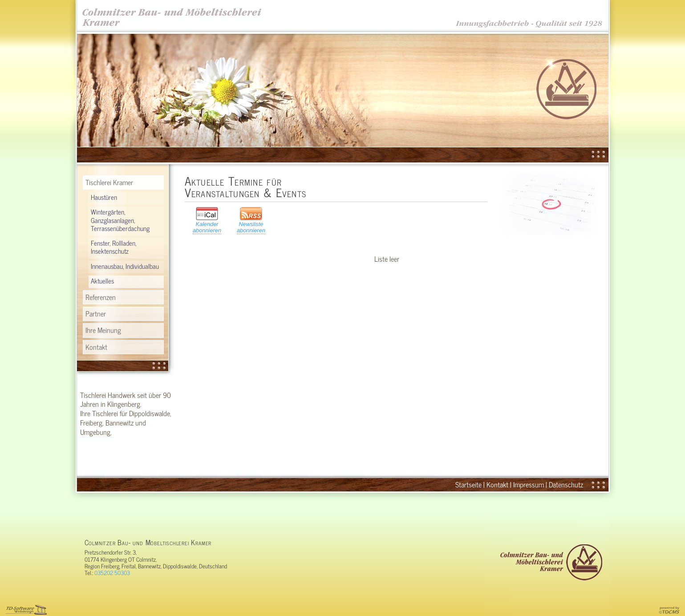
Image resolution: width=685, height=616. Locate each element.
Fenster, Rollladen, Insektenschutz (113, 247)
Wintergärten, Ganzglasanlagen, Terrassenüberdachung (120, 220)
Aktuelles (102, 281)
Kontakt (96, 347)
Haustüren (104, 197)
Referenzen (101, 297)
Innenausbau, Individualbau (125, 266)
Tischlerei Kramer (109, 182)
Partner (96, 313)
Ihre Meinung (103, 330)
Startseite (468, 484)
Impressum (529, 484)
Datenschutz (566, 484)
